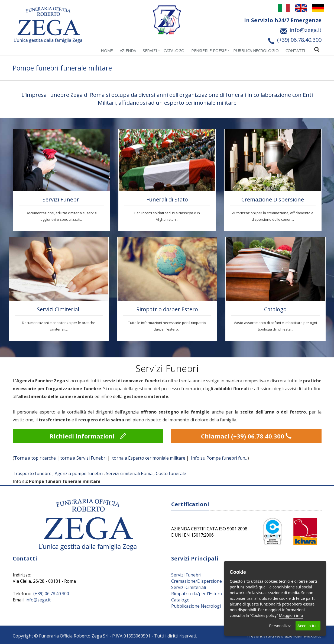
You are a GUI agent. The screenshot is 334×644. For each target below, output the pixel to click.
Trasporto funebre (32, 473)
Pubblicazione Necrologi (196, 606)
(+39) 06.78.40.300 (51, 594)
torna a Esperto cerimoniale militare (149, 458)
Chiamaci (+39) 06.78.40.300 (246, 436)
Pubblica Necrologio (256, 50)
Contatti (295, 50)
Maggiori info (291, 615)
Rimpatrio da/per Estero (167, 309)
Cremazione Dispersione (273, 199)
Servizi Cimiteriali (59, 309)
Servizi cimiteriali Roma (129, 473)
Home (107, 50)
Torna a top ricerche (35, 458)
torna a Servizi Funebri (83, 458)
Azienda (128, 50)
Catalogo (174, 50)
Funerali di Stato (167, 199)
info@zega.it (38, 600)
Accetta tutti (308, 626)
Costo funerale (171, 473)
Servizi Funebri (61, 199)
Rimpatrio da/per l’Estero (197, 594)
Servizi (150, 50)
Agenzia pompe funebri (79, 473)
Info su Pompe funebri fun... (219, 458)
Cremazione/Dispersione (197, 581)
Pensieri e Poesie (209, 50)
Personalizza (280, 626)
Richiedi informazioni (88, 436)
